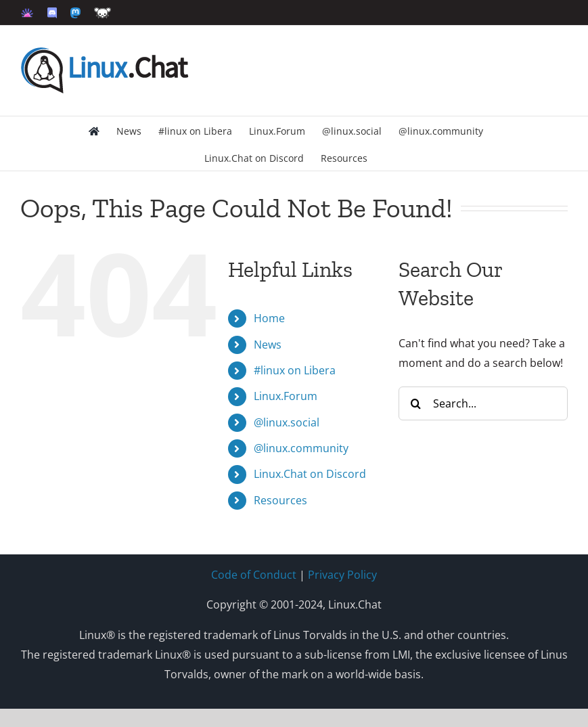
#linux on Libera (295, 370)
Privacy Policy (342, 575)
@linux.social (287, 422)
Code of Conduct (254, 575)
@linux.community (301, 448)
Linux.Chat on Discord (310, 474)
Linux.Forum (286, 396)
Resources (280, 500)
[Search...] (483, 403)
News (268, 345)
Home (269, 318)
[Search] (415, 403)
